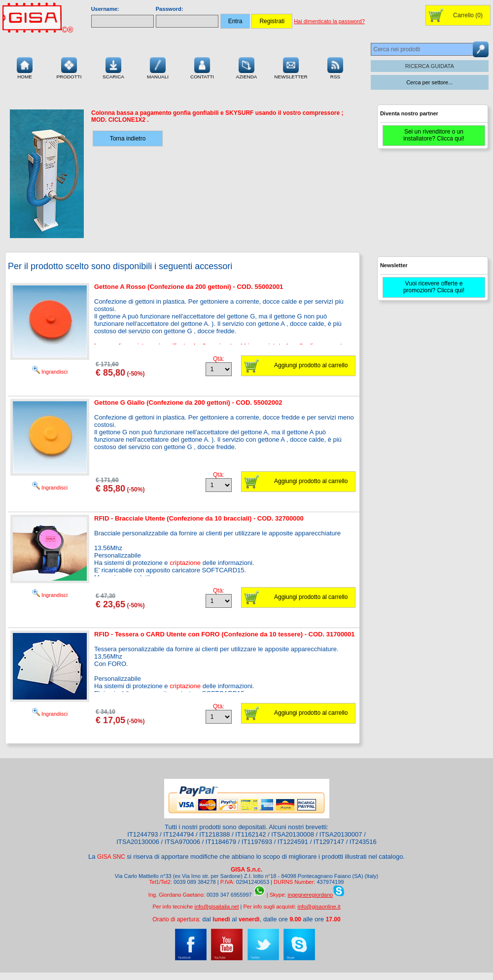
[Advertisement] (431, 207)
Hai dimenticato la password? (329, 21)
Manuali (158, 67)
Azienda (247, 67)
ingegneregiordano (310, 895)
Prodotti (69, 67)
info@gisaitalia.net (216, 907)
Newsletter (291, 67)
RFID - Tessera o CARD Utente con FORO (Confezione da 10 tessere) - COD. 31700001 (225, 634)
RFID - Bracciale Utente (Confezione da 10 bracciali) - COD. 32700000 (199, 518)
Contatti (202, 67)
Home (25, 67)
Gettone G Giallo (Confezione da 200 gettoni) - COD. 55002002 (188, 402)
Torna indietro (128, 139)
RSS (335, 67)
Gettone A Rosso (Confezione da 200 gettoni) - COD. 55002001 (189, 287)
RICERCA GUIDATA (430, 66)
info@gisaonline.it (319, 907)
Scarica (113, 67)
